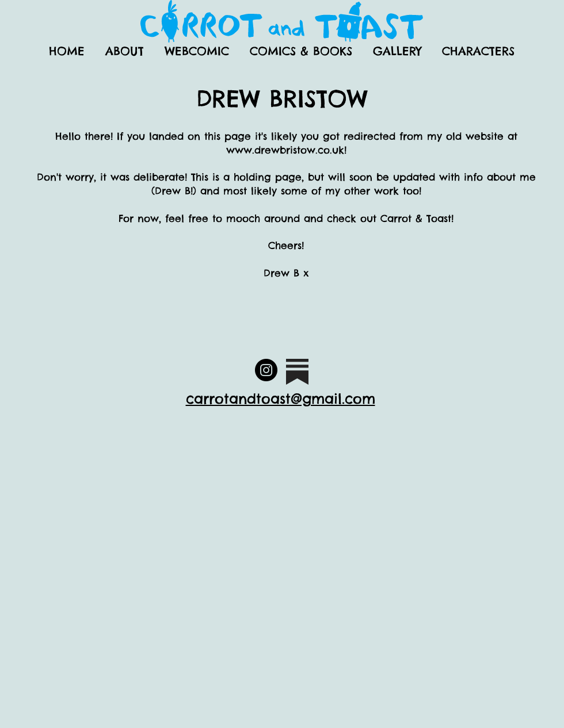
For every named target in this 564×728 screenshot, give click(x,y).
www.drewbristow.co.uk (285, 150)
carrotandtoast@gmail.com (281, 399)
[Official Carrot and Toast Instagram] (266, 370)
